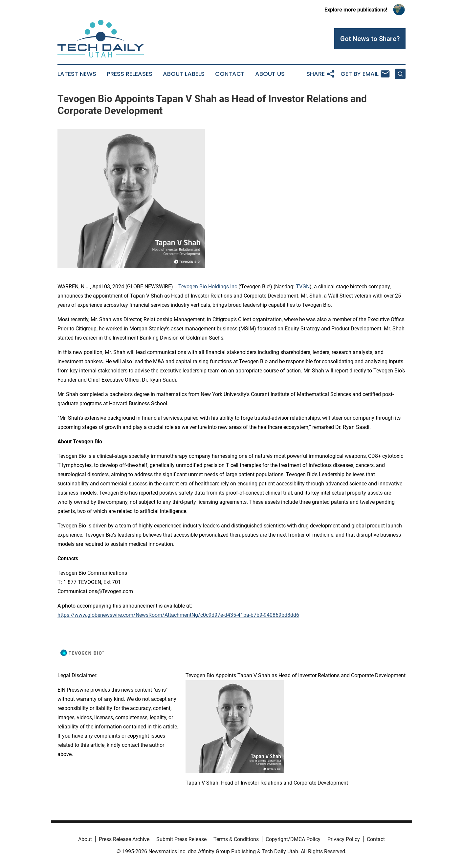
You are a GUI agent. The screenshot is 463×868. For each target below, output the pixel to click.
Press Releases (130, 74)
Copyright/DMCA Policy (293, 839)
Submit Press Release (181, 839)
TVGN (303, 287)
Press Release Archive (124, 839)
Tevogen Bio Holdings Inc (208, 287)
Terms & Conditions (236, 839)
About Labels (184, 74)
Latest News (77, 74)
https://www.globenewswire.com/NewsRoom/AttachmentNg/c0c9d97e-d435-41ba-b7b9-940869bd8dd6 (178, 615)
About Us (270, 74)
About (85, 839)
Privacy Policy (344, 839)
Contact (230, 74)
